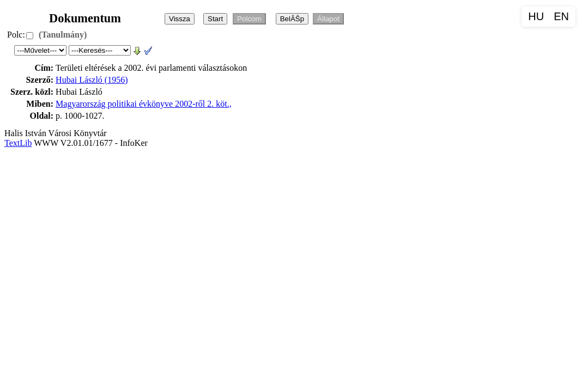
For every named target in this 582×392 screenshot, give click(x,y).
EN (561, 16)
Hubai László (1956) (92, 80)
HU (536, 16)
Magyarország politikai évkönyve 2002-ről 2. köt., (144, 104)
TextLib (18, 143)
